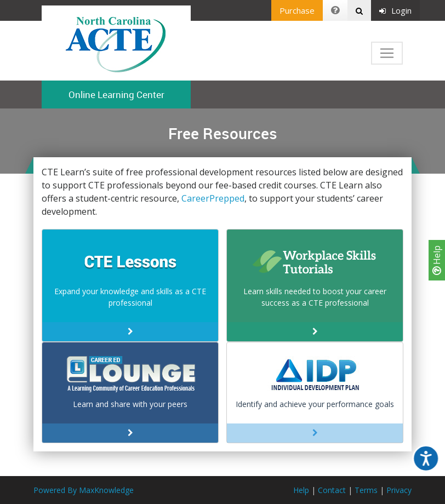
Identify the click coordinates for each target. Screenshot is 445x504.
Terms (366, 490)
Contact (332, 490)
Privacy (399, 490)
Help (437, 260)
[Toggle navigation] (387, 53)
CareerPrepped (213, 198)
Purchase (297, 10)
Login (395, 10)
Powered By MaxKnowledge (84, 490)
